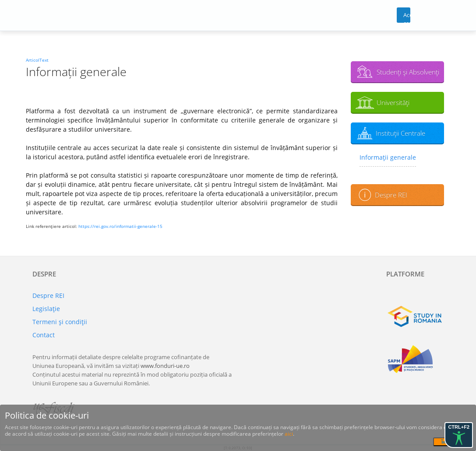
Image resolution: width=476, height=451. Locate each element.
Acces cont (407, 17)
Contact (44, 335)
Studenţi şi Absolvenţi (408, 72)
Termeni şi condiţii (60, 322)
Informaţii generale (388, 157)
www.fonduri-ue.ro (165, 366)
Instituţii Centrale (400, 133)
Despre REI (391, 195)
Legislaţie (46, 309)
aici (289, 434)
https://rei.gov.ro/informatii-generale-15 (120, 226)
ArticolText (37, 60)
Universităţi (393, 102)
